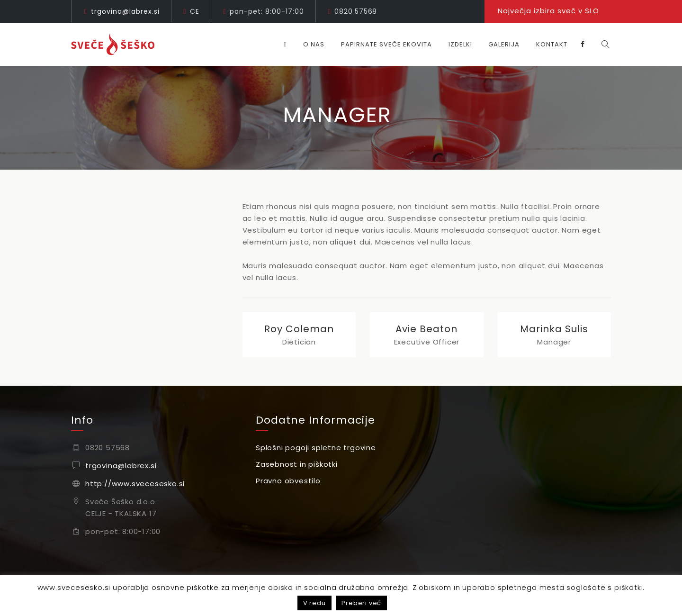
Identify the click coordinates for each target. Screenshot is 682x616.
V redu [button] (314, 603)
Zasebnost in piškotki (297, 464)
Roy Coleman (299, 329)
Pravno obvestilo (288, 481)
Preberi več (361, 603)
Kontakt (556, 44)
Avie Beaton (426, 329)
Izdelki (465, 44)
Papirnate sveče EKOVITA (391, 44)
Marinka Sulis (554, 329)
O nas (318, 44)
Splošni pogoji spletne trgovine (316, 448)
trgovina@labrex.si (125, 11)
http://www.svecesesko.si (135, 484)
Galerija (508, 44)
